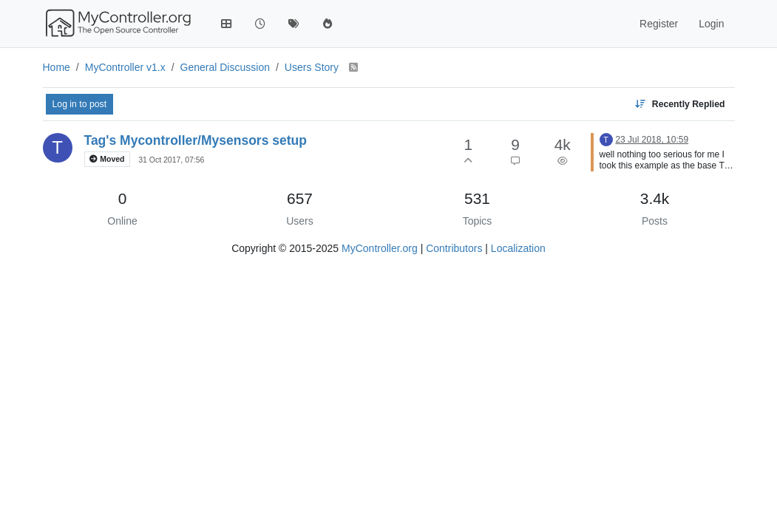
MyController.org (380, 248)
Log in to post (80, 104)
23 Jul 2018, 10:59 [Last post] (652, 140)
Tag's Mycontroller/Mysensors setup (196, 140)
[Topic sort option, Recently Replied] (679, 104)
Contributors (454, 248)
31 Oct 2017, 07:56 (171, 160)
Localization (518, 248)
